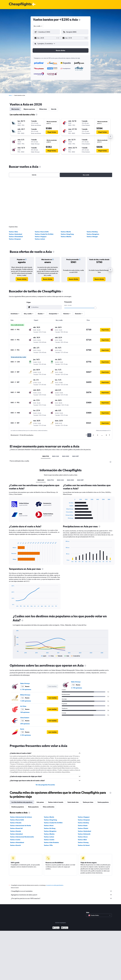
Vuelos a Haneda (16, 787)
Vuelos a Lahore (40, 195)
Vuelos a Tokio (13, 187)
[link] (22, 235)
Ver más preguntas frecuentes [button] (45, 740)
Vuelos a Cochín (15, 795)
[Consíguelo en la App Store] (65, 886)
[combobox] (38, 26)
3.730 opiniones (26, 645)
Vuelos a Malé (82, 795)
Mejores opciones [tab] (29, 109)
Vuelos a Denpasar (15, 195)
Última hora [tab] (43, 109)
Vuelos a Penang (83, 798)
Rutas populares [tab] (33, 762)
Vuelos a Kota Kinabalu (51, 798)
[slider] (95, 263)
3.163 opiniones (26, 691)
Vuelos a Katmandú (84, 790)
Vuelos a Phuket (83, 784)
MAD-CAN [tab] (56, 412)
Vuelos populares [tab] (103, 758)
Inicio (10, 95)
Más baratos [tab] (15, 109)
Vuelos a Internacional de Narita (21, 781)
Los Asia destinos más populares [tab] (22, 758)
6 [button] (106, 391)
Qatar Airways (25, 639)
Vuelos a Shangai (92, 192)
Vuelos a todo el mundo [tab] (56, 758)
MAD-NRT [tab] (75, 412)
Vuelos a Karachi (15, 801)
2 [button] (93, 391)
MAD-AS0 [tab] (41, 436)
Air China (23, 662)
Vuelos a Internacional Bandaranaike (22, 792)
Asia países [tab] (40, 758)
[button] (45, 38)
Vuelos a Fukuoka (16, 778)
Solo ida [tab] (54, 109)
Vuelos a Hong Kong (67, 190)
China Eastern (25, 673)
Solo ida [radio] (34, 175)
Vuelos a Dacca (83, 792)
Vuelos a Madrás (66, 192)
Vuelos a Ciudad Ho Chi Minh (44, 190)
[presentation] (79, 20)
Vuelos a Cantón (49, 795)
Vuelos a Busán (83, 781)
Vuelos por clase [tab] (88, 758)
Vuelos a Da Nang (50, 784)
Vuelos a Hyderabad (15, 190)
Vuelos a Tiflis (48, 801)
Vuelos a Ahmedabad (16, 192)
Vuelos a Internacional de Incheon (21, 773)
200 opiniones (25, 679)
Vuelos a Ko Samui (84, 801)
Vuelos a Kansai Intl (16, 784)
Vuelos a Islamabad (16, 790)
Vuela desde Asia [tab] (73, 758)
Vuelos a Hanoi (49, 781)
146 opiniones (25, 668)
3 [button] (97, 391)
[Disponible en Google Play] (56, 886)
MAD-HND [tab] (66, 412)
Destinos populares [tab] (18, 762)
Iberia (22, 685)
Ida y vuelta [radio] (86, 175)
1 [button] (89, 391)
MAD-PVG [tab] (46, 412)
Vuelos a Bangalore (93, 190)
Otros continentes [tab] (49, 762)
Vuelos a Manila (66, 187)
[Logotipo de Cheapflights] (20, 4)
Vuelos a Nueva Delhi (42, 187)
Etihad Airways (25, 650)
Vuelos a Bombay (92, 187)
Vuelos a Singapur (41, 192)
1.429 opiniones (26, 656)
